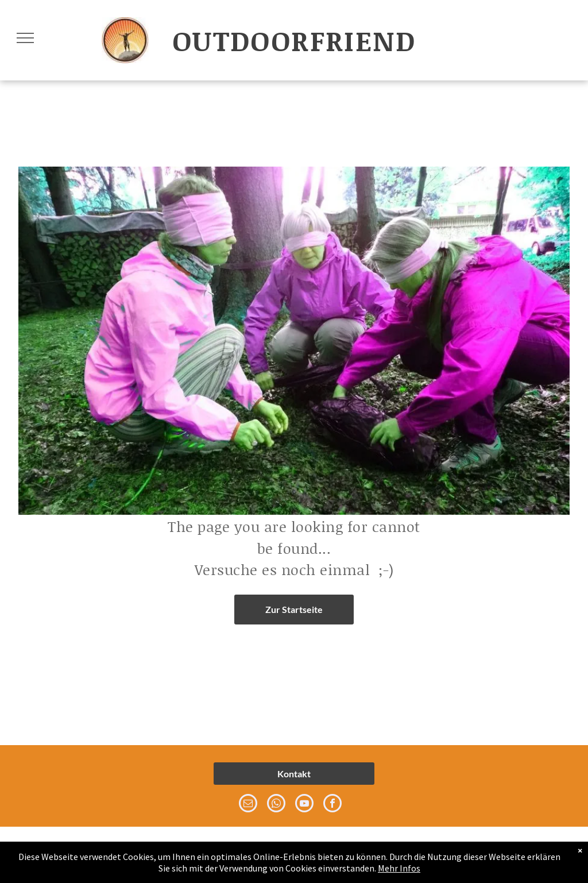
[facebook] (332, 805)
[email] (248, 805)
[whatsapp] (276, 805)
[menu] (25, 38)
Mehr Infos (399, 868)
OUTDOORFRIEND (294, 40)
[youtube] (304, 805)
